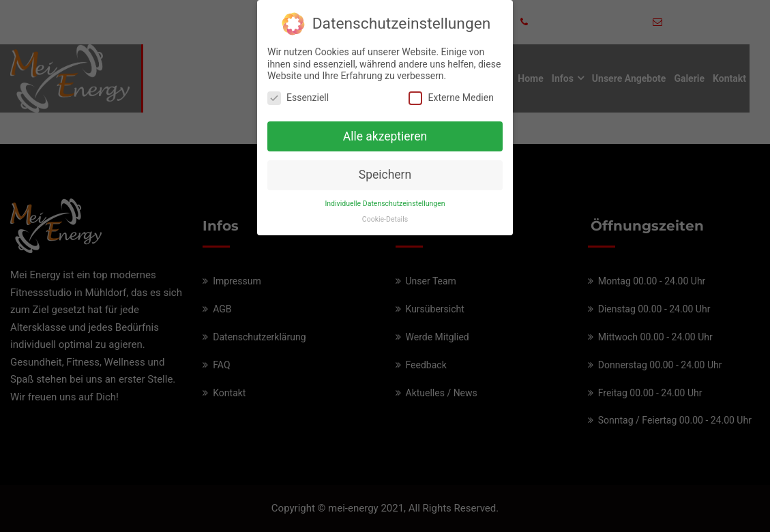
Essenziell (298, 94)
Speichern (385, 172)
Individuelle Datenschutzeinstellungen (385, 201)
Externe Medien (451, 94)
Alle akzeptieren (385, 133)
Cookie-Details (385, 217)
